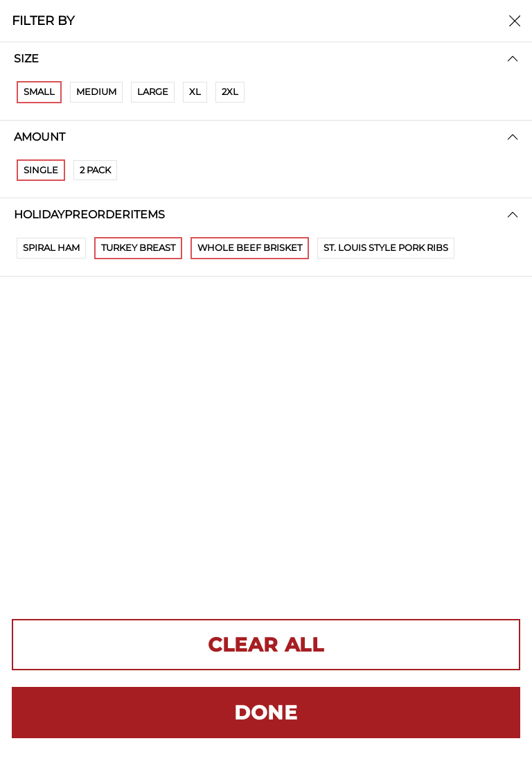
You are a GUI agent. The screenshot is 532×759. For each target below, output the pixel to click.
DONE (266, 713)
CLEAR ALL (266, 645)
